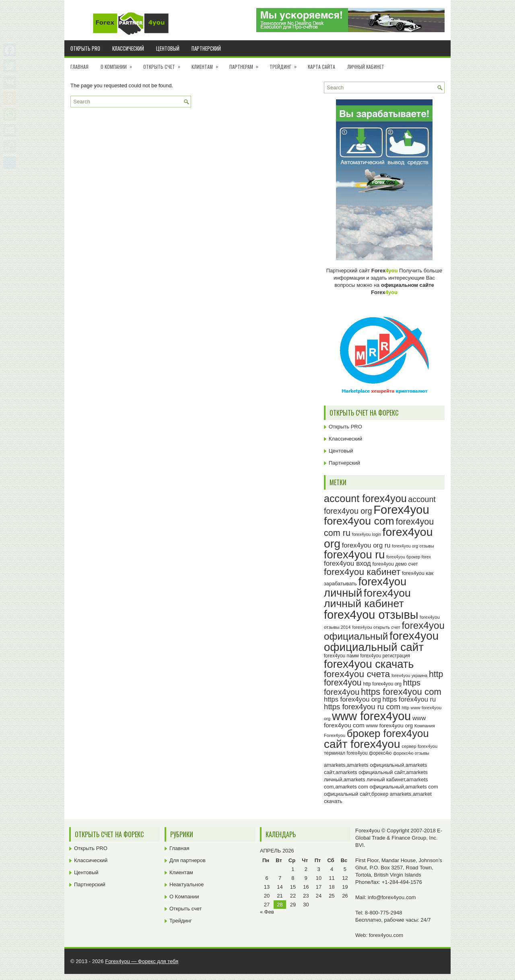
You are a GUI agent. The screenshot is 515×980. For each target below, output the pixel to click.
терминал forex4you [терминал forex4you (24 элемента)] (346, 753)
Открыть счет (164, 64)
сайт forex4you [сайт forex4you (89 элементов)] (362, 744)
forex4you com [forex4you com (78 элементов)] (359, 521)
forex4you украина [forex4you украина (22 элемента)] (409, 675)
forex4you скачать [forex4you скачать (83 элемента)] (369, 664)
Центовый (168, 48)
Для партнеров (187, 860)
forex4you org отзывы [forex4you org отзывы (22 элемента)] (413, 546)
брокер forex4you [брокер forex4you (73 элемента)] (388, 733)
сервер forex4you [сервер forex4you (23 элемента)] (419, 746)
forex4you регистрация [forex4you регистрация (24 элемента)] (385, 656)
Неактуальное (186, 884)
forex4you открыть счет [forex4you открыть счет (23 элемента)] (376, 627)
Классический (128, 48)
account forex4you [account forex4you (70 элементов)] (365, 498)
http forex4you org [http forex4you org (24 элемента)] (382, 684)
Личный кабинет (366, 67)
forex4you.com (386, 935)
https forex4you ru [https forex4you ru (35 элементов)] (409, 699)
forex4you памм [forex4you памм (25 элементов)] (341, 656)
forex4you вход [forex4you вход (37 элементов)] (347, 563)
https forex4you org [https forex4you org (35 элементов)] (352, 699)
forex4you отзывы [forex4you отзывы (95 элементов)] (371, 615)
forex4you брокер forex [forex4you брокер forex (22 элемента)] (409, 557)
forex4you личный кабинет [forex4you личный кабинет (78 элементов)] (367, 598)
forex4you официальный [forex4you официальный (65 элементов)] (384, 631)
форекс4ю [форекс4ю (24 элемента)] (380, 753)
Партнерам (246, 64)
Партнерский (206, 48)
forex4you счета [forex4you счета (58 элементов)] (357, 674)
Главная (79, 67)
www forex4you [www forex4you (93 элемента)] (371, 716)
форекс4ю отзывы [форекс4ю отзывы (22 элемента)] (411, 753)
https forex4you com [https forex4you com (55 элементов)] (401, 692)
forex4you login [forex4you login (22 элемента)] (367, 534)
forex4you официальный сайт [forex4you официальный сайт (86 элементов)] (381, 641)
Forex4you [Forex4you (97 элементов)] (401, 510)
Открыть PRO (85, 48)
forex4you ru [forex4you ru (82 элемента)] (354, 555)
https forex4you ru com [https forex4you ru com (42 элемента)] (362, 707)
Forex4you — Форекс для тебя (142, 961)
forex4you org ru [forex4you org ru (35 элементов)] (366, 545)
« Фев (267, 912)
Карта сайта (321, 67)
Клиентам (207, 64)
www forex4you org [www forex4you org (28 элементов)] (389, 726)
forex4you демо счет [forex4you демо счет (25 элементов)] (395, 564)
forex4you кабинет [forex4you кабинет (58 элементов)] (362, 572)
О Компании (119, 64)
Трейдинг (286, 64)
